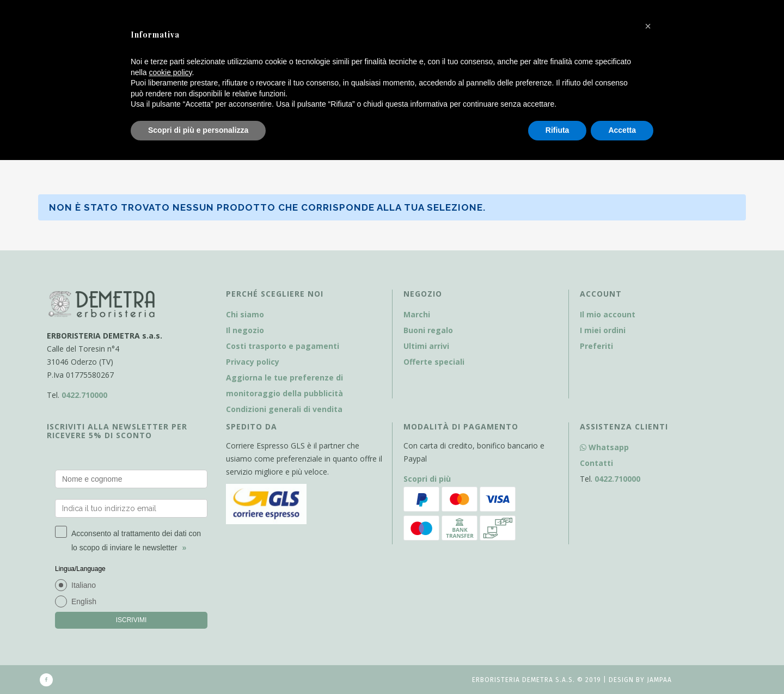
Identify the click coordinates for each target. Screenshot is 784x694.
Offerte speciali (434, 362)
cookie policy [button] (170, 72)
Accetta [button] (622, 130)
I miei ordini (603, 330)
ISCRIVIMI (131, 620)
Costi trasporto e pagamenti (283, 346)
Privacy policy (253, 362)
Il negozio (245, 330)
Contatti (596, 463)
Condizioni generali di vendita (284, 409)
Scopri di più (427, 479)
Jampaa (659, 680)
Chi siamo (245, 314)
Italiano (84, 585)
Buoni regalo (428, 330)
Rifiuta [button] (558, 130)
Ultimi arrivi (426, 346)
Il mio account (608, 314)
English (84, 601)
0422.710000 (84, 395)
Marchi (417, 314)
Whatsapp (604, 447)
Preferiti (596, 346)
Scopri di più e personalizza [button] (198, 130)
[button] (648, 26)
